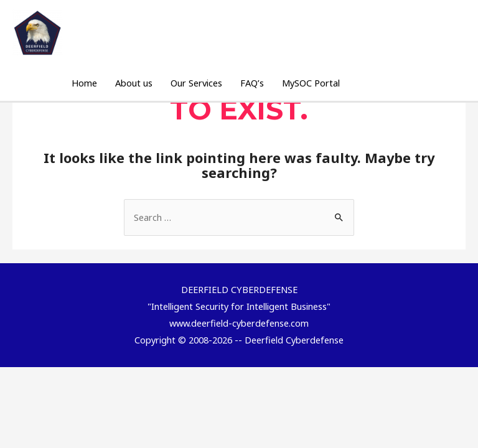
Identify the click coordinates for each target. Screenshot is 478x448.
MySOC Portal (311, 83)
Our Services (196, 83)
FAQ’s (252, 83)
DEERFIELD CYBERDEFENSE (144, 27)
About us (134, 83)
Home (84, 83)
